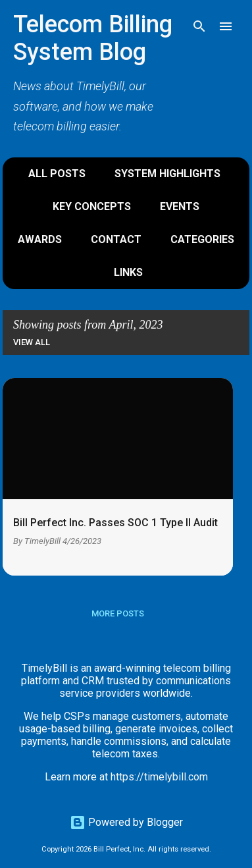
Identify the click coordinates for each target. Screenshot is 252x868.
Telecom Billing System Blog (93, 38)
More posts (118, 613)
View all (32, 342)
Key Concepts (92, 206)
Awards (40, 239)
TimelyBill (42, 541)
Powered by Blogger (126, 822)
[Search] (199, 26)
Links (128, 272)
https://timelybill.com (159, 777)
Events (180, 206)
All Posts (57, 174)
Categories (202, 239)
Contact (116, 239)
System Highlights (167, 174)
